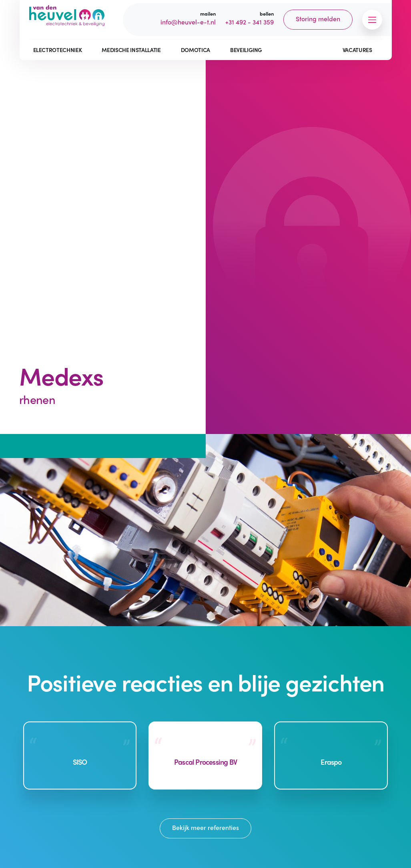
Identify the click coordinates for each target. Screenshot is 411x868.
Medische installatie (131, 50)
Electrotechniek (58, 50)
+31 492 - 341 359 (250, 22)
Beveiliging (246, 50)
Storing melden (318, 19)
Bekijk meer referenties (205, 827)
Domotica (195, 50)
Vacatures (357, 50)
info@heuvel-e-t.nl (188, 22)
